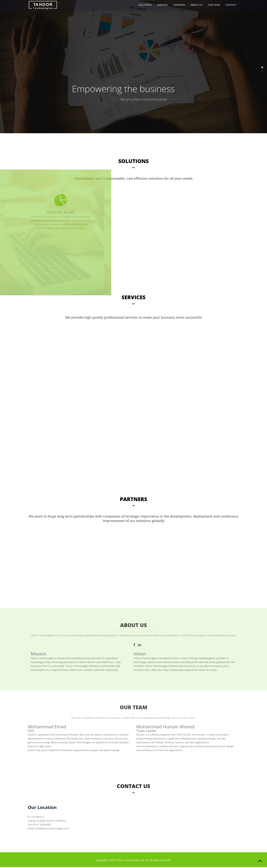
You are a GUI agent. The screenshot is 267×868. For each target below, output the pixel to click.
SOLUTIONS (145, 5)
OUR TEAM (214, 5)
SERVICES (162, 5)
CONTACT (231, 5)
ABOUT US (196, 5)
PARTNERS (179, 5)
